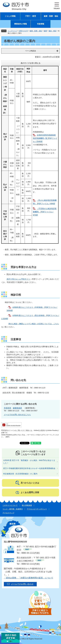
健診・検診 (53, 31)
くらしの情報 (10, 16)
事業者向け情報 (21, 24)
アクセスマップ (8, 513)
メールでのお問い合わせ (22, 584)
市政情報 (41, 24)
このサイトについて (10, 505)
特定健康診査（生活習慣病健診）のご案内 (20, 474)
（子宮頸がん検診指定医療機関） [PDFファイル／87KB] (45, 212)
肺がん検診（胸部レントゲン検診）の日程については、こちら (34, 324)
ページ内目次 (31, 51)
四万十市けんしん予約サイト (18, 279)
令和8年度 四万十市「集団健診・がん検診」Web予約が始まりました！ (29, 462)
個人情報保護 (27, 505)
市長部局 (7, 408)
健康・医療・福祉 (51, 16)
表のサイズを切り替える (31, 63)
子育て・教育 (31, 16)
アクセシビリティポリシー (37, 509)
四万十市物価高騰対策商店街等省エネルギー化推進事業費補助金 (29, 468)
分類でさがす (23, 31)
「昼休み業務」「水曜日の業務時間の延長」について (29, 578)
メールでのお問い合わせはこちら (17, 415)
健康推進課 (17, 408)
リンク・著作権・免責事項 (13, 509)
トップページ (12, 31)
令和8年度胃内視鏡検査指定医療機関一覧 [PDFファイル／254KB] (45, 138)
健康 (45, 31)
